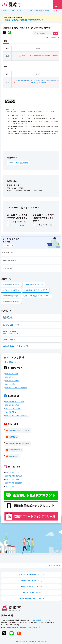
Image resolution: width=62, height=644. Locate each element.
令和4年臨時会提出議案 (19, 163)
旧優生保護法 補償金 (12, 301)
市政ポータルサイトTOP (19, 11)
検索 (56, 33)
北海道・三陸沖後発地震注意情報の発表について (24, 20)
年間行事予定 (8, 268)
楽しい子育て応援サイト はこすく (37, 296)
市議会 (47, 11)
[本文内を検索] (46, 33)
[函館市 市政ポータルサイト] (12, 4)
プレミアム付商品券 (12, 290)
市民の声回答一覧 (9, 260)
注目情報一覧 (8, 253)
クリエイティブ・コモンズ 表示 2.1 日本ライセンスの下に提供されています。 (30, 112)
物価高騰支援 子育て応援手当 (36, 290)
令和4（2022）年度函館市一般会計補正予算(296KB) (39, 55)
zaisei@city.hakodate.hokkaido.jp (28, 190)
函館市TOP (5, 11)
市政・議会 (39, 11)
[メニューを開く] (58, 4)
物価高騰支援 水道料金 (35, 284)
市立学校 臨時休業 (11, 296)
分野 (31, 11)
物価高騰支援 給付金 (12, 284)
